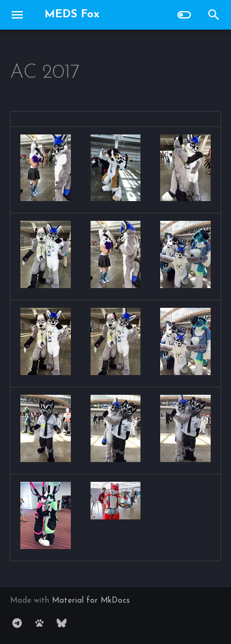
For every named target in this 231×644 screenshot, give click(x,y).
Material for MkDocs (91, 601)
